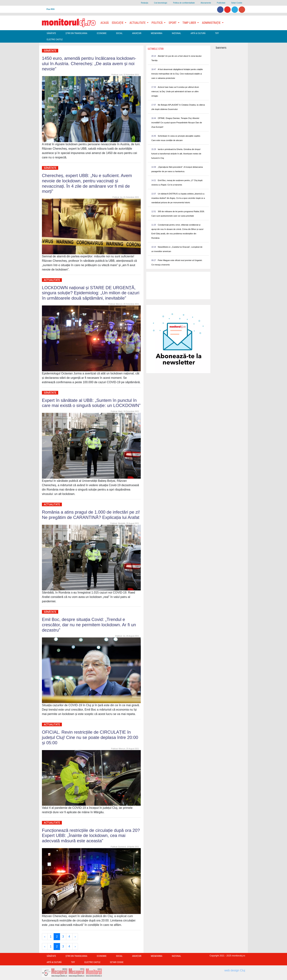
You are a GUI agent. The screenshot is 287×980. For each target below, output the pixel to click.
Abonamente (206, 3)
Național (176, 33)
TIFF (217, 33)
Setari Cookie (237, 3)
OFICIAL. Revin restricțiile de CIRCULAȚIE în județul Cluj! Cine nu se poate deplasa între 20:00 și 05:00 (90, 737)
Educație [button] (118, 23)
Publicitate (221, 3)
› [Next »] (75, 937)
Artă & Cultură (198, 33)
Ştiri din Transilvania (76, 33)
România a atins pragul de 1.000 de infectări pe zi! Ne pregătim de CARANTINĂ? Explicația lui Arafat (91, 515)
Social (119, 33)
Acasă (105, 23)
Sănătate (51, 33)
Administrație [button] (212, 23)
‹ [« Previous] (45, 937)
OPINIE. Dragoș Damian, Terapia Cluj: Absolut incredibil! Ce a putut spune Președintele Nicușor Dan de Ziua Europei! (177, 123)
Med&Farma (157, 33)
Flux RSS (51, 9)
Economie (102, 33)
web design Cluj (235, 970)
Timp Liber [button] (190, 23)
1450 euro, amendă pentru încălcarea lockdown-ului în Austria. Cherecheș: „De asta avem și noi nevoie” (89, 64)
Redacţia (145, 3)
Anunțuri (137, 33)
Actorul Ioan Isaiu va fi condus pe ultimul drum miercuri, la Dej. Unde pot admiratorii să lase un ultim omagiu (175, 91)
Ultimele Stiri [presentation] (156, 49)
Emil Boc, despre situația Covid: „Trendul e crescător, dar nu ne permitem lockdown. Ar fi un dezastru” (89, 625)
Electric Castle (55, 40)
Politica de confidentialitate (184, 3)
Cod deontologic (161, 3)
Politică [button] (157, 23)
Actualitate (52, 280)
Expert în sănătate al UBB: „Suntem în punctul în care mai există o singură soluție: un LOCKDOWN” (91, 403)
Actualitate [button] (138, 23)
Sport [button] (173, 23)
